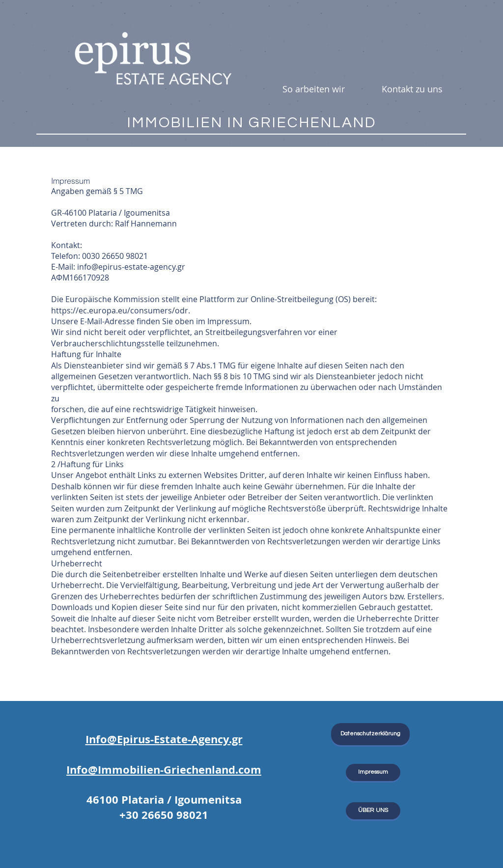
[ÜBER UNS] (373, 811)
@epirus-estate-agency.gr (138, 267)
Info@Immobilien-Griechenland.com (164, 770)
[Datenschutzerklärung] (370, 734)
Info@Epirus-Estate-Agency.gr (164, 739)
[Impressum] (373, 772)
